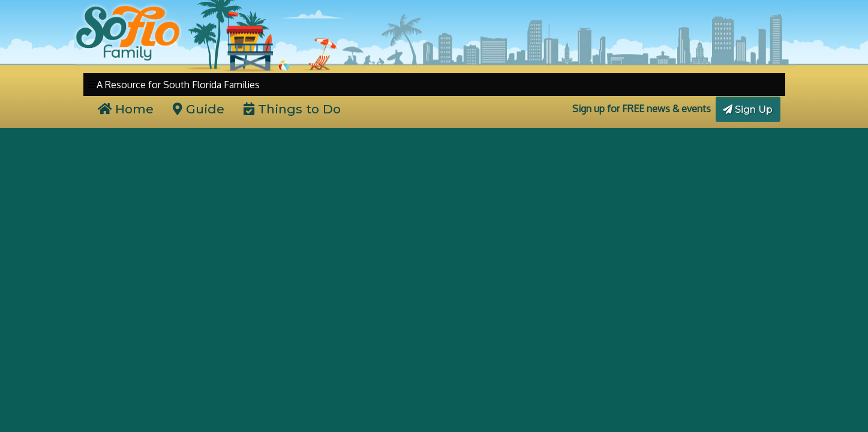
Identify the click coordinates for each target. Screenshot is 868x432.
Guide (199, 109)
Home (126, 109)
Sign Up (748, 109)
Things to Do (292, 109)
